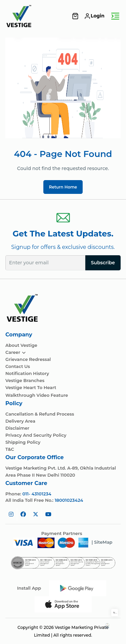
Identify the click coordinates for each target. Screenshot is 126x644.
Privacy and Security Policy (36, 435)
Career (15, 352)
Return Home (63, 187)
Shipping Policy (23, 442)
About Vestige (21, 345)
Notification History (27, 373)
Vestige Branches (25, 381)
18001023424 (69, 500)
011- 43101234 (37, 494)
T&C (10, 449)
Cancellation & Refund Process (40, 414)
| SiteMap (102, 542)
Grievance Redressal (28, 359)
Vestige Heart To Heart (31, 388)
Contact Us (18, 366)
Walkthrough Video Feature (37, 395)
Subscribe (103, 263)
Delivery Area (20, 421)
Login (94, 16)
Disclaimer (17, 428)
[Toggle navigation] (115, 16)
